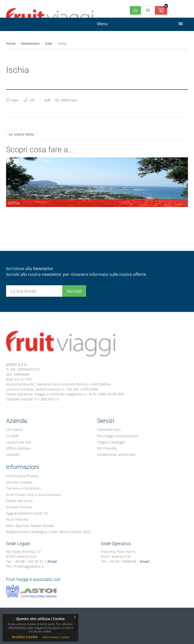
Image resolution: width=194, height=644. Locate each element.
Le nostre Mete (21, 134)
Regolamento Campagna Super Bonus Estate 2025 (48, 532)
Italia (49, 43)
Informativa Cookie (56, 637)
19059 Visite (69, 100)
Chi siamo (14, 430)
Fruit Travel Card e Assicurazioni (33, 495)
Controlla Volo (109, 430)
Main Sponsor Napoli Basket (30, 526)
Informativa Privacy (22, 476)
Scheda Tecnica (19, 507)
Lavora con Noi (19, 442)
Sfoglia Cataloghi (111, 442)
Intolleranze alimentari (116, 455)
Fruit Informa (17, 519)
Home (11, 43)
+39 (31, 100)
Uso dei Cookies (19, 482)
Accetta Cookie (25, 637)
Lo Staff (12, 436)
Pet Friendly (107, 448)
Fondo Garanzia (19, 501)
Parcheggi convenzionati (118, 436)
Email (52, 561)
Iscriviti (74, 291)
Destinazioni (30, 43)
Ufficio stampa (18, 448)
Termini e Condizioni (24, 488)
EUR (47, 100)
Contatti (13, 455)
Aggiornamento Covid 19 (27, 513)
